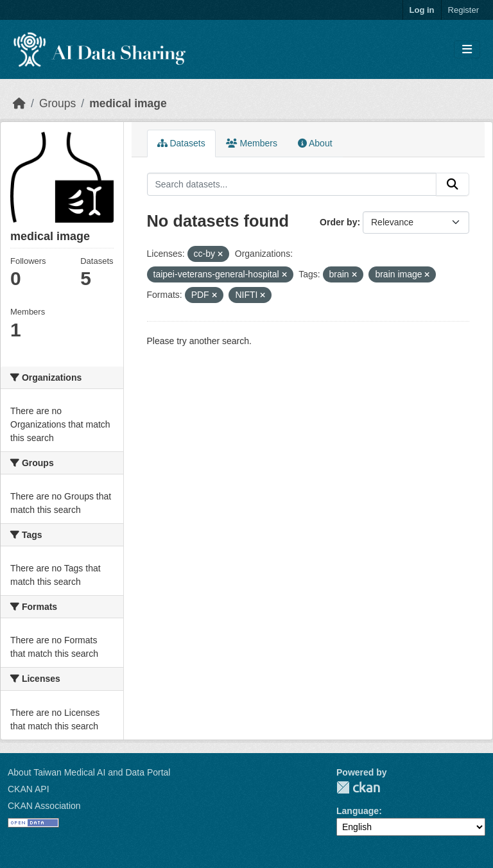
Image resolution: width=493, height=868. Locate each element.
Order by (338, 222)
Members (252, 143)
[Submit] (453, 184)
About (315, 143)
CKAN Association (44, 806)
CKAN (358, 787)
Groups (57, 103)
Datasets (181, 143)
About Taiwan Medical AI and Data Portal (89, 772)
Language (358, 811)
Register (463, 10)
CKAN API (29, 789)
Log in (422, 10)
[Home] (19, 103)
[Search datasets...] (292, 184)
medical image (128, 103)
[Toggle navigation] (467, 50)
